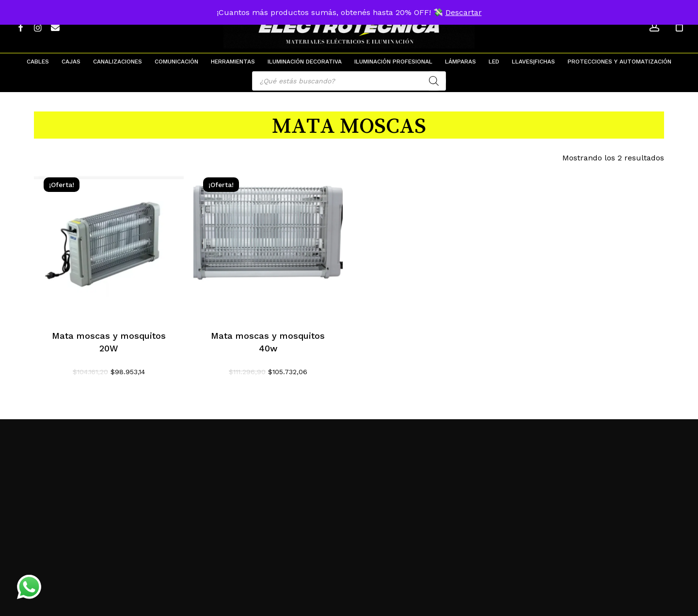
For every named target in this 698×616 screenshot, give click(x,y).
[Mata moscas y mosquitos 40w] (268, 243)
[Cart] (679, 27)
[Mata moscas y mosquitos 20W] (109, 243)
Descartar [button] (464, 12)
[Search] (434, 81)
